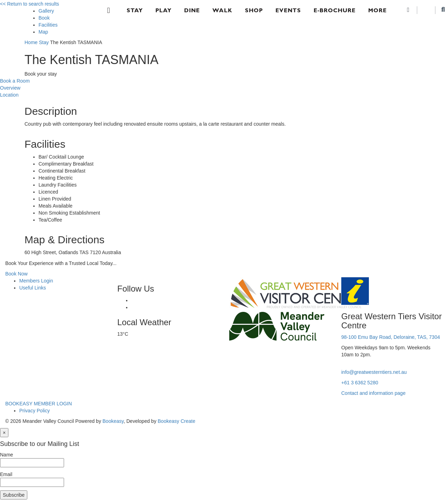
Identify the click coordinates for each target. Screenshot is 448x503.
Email (6, 474)
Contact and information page (373, 393)
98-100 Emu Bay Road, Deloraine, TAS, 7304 (391, 337)
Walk (222, 10)
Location (9, 95)
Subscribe (14, 495)
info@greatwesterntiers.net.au (374, 372)
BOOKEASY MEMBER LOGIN (38, 404)
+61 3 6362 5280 (360, 383)
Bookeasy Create (177, 421)
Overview (10, 88)
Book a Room (15, 81)
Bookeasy (113, 421)
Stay (135, 10)
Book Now (16, 274)
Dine (192, 10)
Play (163, 10)
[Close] (4, 433)
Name (6, 455)
